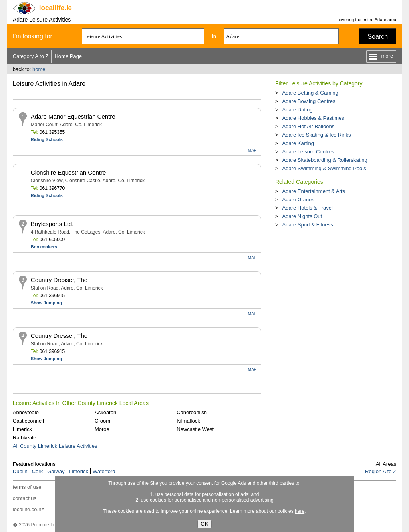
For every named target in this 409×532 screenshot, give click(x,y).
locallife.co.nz (28, 509)
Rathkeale (25, 438)
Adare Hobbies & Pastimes (313, 118)
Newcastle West (195, 429)
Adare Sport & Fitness (307, 225)
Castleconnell (28, 421)
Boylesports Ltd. (52, 224)
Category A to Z (31, 56)
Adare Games (298, 199)
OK (204, 524)
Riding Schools (47, 139)
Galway (56, 471)
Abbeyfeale (26, 412)
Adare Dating (297, 110)
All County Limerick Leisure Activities (55, 446)
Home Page (68, 56)
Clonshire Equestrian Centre (68, 172)
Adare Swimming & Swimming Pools (324, 168)
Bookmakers (44, 247)
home (39, 69)
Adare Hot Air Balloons (308, 126)
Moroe (102, 429)
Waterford (104, 471)
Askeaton (105, 412)
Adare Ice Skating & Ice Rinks (316, 135)
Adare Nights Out (302, 216)
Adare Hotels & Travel (307, 208)
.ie (56, 8)
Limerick (22, 429)
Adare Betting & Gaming (310, 93)
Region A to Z (381, 471)
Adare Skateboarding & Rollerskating (325, 160)
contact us (25, 498)
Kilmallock (188, 421)
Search (378, 37)
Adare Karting (298, 143)
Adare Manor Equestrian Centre (73, 116)
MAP (252, 150)
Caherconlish (192, 412)
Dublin (20, 471)
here (300, 511)
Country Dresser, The (59, 280)
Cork (37, 471)
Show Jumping (46, 303)
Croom (102, 421)
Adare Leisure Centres (308, 152)
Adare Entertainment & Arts (314, 191)
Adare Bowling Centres (309, 101)
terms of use (27, 487)
